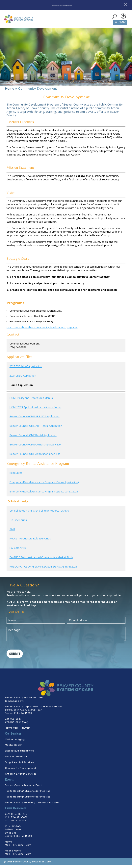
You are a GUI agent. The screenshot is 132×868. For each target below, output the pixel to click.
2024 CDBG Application (23, 378)
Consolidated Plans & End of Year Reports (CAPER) (39, 513)
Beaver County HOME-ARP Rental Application (36, 429)
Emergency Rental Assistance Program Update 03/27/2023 (44, 494)
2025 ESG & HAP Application (26, 369)
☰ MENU (120, 25)
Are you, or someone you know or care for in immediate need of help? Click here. (62, 5)
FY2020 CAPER (18, 551)
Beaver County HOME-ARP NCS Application (35, 419)
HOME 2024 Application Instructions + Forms (35, 410)
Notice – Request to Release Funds (30, 541)
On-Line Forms (18, 523)
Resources (16, 476)
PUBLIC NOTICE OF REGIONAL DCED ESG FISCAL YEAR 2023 (43, 569)
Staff (12, 532)
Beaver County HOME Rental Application (33, 438)
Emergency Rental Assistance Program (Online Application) (44, 485)
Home (10, 91)
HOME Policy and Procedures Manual (31, 401)
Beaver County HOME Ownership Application (36, 447)
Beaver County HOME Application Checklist (35, 457)
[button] (126, 4)
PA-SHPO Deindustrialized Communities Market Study (41, 560)
